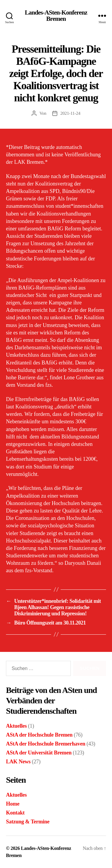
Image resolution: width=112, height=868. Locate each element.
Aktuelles (16, 726)
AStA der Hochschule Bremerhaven (46, 744)
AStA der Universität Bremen (39, 753)
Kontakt (15, 813)
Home (13, 804)
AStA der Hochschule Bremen (39, 735)
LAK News (18, 762)
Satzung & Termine (28, 822)
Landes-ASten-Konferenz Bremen (56, 16)
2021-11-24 (70, 113)
